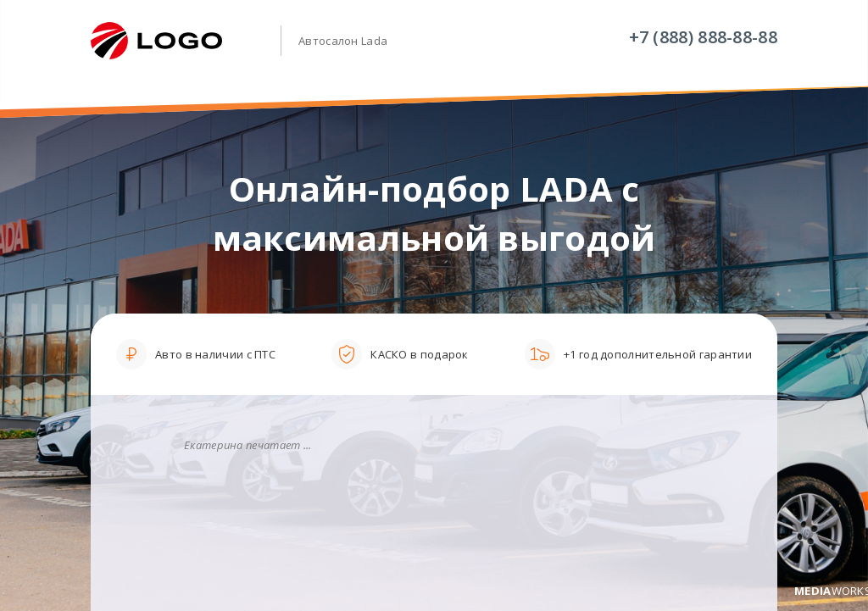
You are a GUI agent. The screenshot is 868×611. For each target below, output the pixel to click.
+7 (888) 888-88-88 (703, 37)
